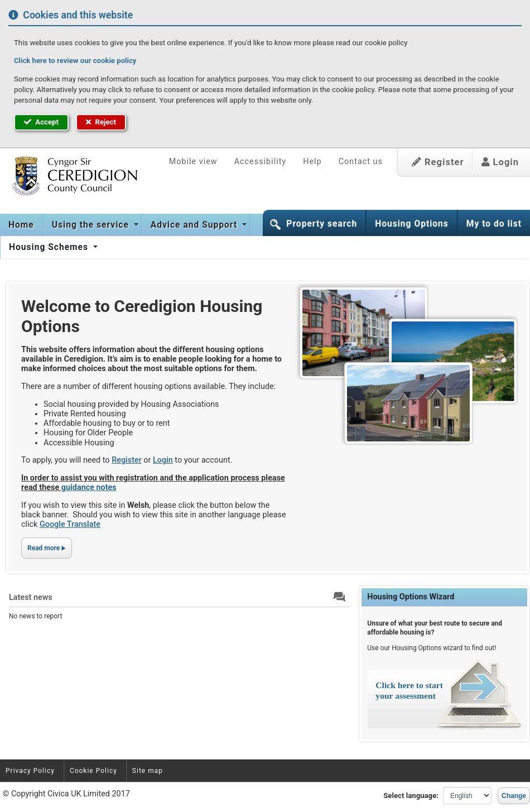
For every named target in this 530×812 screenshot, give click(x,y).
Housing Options (412, 224)
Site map (148, 771)
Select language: (411, 796)
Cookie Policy (93, 771)
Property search (322, 224)
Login (500, 162)
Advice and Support (195, 225)
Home (21, 225)
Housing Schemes (50, 247)
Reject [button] (101, 122)
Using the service (92, 225)
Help (312, 162)
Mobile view (193, 162)
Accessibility (261, 162)
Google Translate (70, 524)
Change (514, 796)
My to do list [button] (494, 224)
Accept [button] (41, 122)
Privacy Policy (30, 771)
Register (438, 162)
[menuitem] (21, 225)
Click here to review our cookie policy (75, 61)
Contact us (361, 162)
